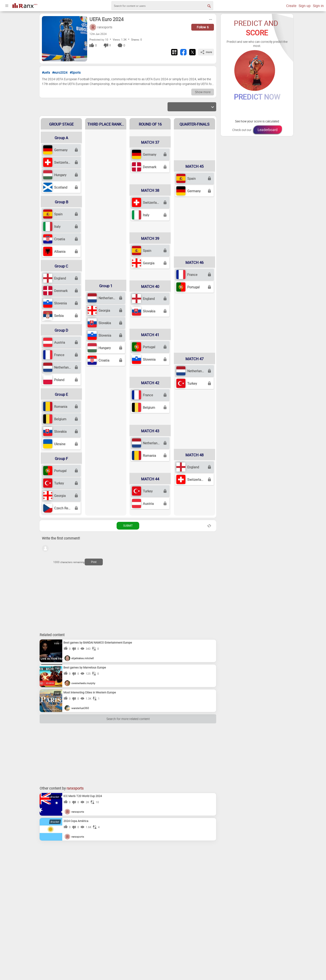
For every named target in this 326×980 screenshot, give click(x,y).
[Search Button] (209, 6)
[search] (162, 6)
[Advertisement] (74, 601)
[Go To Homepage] (25, 5)
